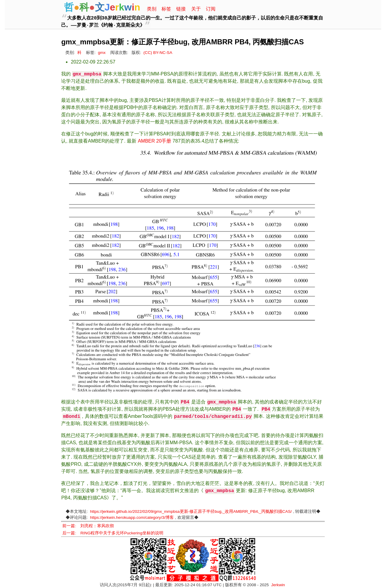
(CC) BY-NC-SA (158, 53)
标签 (166, 9)
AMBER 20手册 (154, 141)
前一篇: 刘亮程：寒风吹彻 (88, 526)
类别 (152, 9)
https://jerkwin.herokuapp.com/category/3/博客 (132, 517)
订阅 (211, 9)
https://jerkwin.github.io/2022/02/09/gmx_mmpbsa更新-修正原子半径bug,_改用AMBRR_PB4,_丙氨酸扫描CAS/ (191, 511)
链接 (181, 9)
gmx (102, 53)
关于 (196, 9)
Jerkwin (278, 585)
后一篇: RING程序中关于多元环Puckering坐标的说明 (113, 533)
